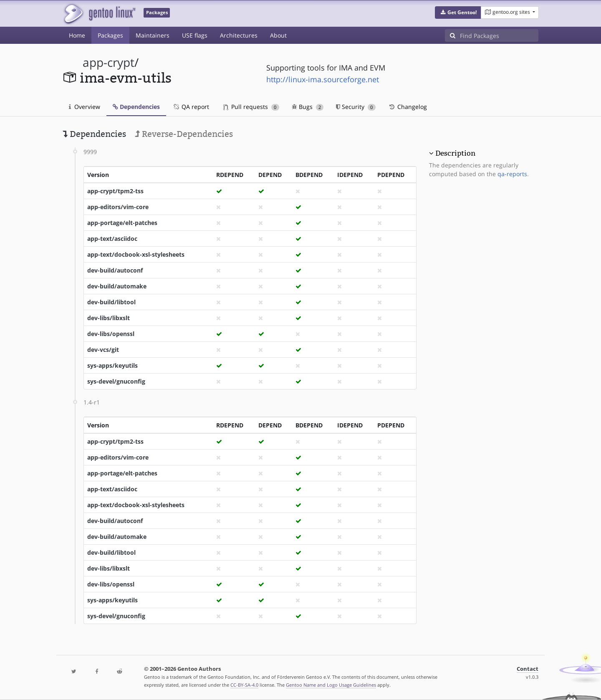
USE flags (195, 35)
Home (77, 35)
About (278, 35)
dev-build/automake (117, 286)
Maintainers (153, 35)
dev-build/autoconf (115, 270)
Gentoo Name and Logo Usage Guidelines (331, 685)
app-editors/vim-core (118, 207)
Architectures (239, 35)
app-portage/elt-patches (122, 223)
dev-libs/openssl (111, 334)
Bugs (308, 107)
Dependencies (136, 107)
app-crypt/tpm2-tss (115, 191)
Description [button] (455, 153)
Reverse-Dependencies (184, 134)
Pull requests (251, 107)
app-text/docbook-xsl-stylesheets (136, 254)
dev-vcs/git (103, 350)
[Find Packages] (499, 35)
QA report (191, 107)
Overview (85, 107)
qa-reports (512, 174)
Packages (110, 35)
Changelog (408, 107)
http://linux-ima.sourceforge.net (323, 79)
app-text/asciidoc (112, 239)
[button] (458, 13)
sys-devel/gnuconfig (116, 381)
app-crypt (109, 62)
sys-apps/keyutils (112, 365)
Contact (528, 669)
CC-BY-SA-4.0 (244, 685)
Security (356, 107)
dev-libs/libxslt (109, 318)
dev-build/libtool (111, 302)
